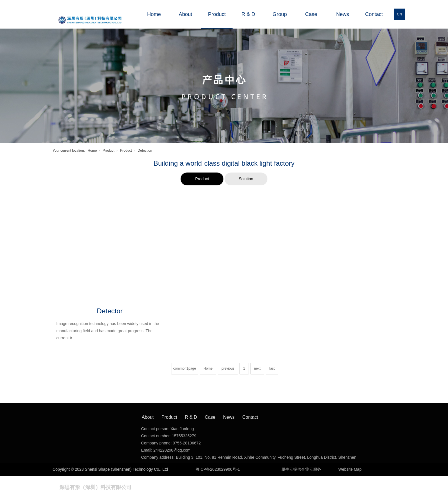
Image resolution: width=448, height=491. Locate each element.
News (342, 14)
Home (154, 14)
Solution (246, 179)
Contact (374, 14)
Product (217, 14)
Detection (145, 151)
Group (280, 14)
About (185, 14)
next (257, 368)
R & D (248, 14)
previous (228, 368)
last (272, 368)
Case (311, 14)
